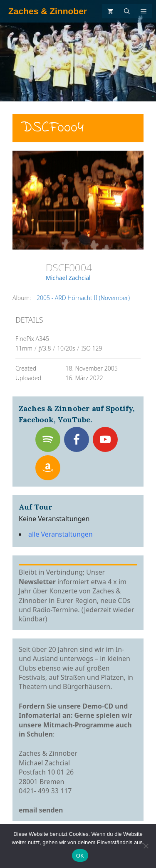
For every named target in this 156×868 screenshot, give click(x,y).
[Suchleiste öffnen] (127, 11)
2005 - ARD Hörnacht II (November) (83, 298)
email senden (41, 810)
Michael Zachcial (68, 278)
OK (80, 856)
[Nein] (146, 846)
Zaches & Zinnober (48, 11)
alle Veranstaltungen (61, 534)
